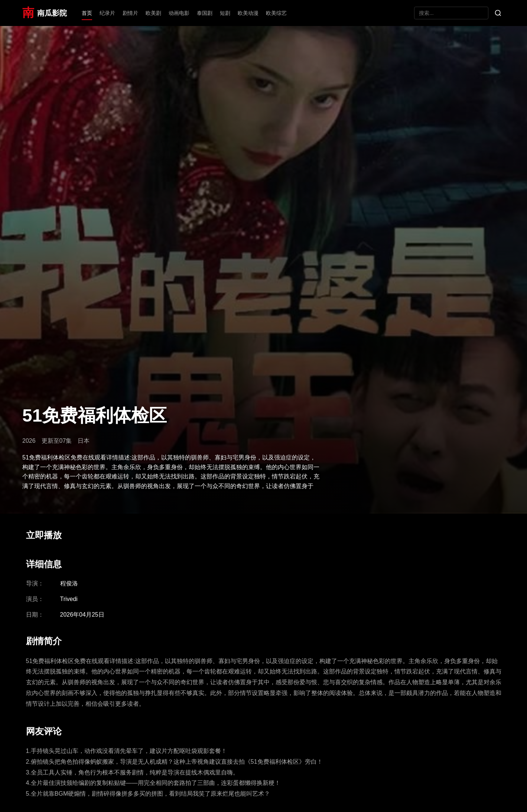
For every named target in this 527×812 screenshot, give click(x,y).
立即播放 (44, 535)
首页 (87, 13)
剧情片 (130, 13)
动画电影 (179, 13)
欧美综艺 (276, 13)
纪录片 (107, 13)
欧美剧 (153, 13)
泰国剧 (205, 13)
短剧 (225, 13)
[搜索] (498, 13)
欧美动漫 (248, 13)
